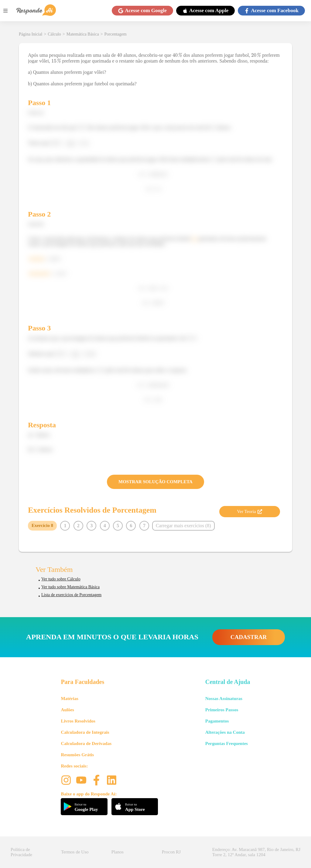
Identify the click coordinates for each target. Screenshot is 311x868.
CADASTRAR (249, 637)
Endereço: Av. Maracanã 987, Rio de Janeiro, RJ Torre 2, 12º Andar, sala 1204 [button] (256, 852)
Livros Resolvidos (78, 721)
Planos (118, 852)
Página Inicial (31, 34)
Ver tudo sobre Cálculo (61, 579)
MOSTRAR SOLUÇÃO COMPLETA (155, 482)
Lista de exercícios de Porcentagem (71, 595)
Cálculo (54, 34)
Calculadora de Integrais (85, 732)
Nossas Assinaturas (224, 699)
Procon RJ (171, 852)
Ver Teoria (249, 511)
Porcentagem (116, 34)
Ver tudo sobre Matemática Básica (70, 587)
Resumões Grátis (77, 755)
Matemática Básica (83, 34)
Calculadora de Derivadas (86, 743)
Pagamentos (217, 721)
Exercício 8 (42, 525)
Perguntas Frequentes (227, 743)
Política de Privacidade (21, 852)
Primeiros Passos (222, 710)
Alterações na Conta (225, 732)
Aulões (67, 710)
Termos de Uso (75, 852)
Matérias (69, 699)
